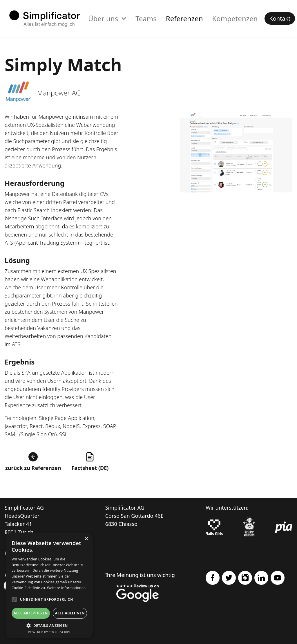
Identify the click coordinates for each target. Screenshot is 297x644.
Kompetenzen (235, 18)
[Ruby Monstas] (249, 527)
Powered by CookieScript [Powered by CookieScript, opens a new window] (49, 632)
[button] (49, 625)
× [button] (86, 539)
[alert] (49, 585)
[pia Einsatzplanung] (284, 527)
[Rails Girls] (214, 527)
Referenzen (184, 18)
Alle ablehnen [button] (70, 613)
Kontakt (280, 18)
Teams (146, 18)
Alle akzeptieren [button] (31, 613)
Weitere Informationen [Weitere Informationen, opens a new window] (66, 588)
